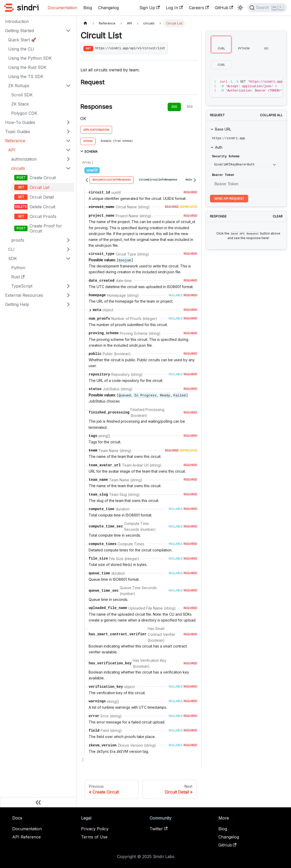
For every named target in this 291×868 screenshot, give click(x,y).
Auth (219, 147)
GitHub (224, 8)
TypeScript (22, 286)
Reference (15, 141)
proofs (18, 240)
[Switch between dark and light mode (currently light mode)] (240, 8)
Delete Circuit (42, 207)
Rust (18, 277)
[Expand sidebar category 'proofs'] (68, 240)
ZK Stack (20, 104)
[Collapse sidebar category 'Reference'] (68, 141)
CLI (11, 249)
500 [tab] (190, 107)
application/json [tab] (96, 130)
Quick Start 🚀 (22, 40)
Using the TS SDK (26, 76)
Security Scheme (226, 157)
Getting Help (17, 304)
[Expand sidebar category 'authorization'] (68, 159)
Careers (199, 8)
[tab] (88, 141)
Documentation (62, 8)
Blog (88, 8)
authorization (24, 159)
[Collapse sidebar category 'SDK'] (68, 258)
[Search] (267, 8)
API (12, 150)
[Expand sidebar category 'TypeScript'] (68, 286)
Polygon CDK (24, 113)
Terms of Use (94, 837)
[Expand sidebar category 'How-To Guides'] (68, 122)
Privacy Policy (95, 829)
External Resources (24, 295)
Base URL (223, 129)
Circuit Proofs (43, 216)
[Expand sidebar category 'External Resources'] (68, 295)
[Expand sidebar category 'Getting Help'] (68, 304)
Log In (174, 8)
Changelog (108, 8)
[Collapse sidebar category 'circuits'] (68, 168)
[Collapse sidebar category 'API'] (68, 150)
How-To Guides (20, 122)
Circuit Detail (42, 197)
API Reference (27, 837)
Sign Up (149, 8)
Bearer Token (223, 175)
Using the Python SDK (30, 58)
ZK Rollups (19, 86)
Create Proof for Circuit (46, 228)
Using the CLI (21, 49)
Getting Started (19, 31)
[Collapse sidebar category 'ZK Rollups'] (68, 86)
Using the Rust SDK (27, 67)
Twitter (158, 829)
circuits (18, 168)
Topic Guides (18, 132)
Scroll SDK (22, 95)
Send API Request (229, 199)
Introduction (17, 21)
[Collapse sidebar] (38, 802)
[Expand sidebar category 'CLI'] (68, 249)
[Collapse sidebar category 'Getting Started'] (68, 31)
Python (18, 268)
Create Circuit (43, 178)
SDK (12, 258)
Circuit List (39, 187)
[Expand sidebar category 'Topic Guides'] (68, 132)
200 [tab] (174, 107)
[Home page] (85, 23)
